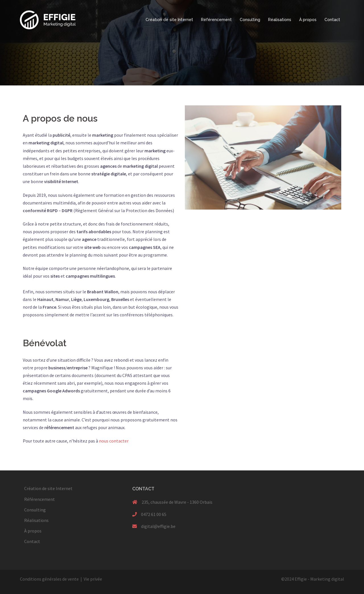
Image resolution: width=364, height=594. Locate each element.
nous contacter (114, 441)
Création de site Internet (169, 20)
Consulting (250, 20)
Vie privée (93, 579)
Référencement (216, 20)
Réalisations (280, 20)
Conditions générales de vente (49, 579)
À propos (308, 20)
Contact (332, 20)
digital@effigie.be (158, 526)
